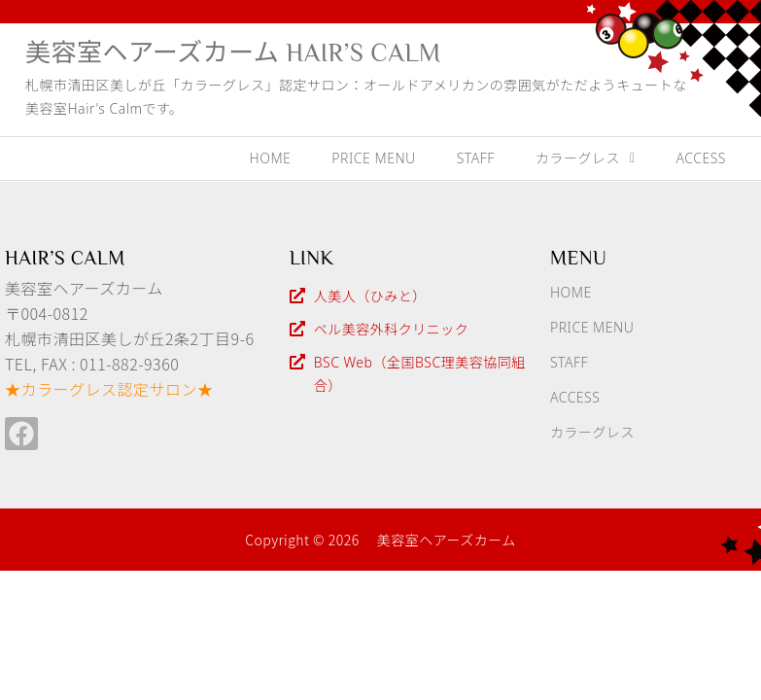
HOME (271, 158)
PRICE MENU (373, 158)
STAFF (476, 158)
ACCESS (701, 158)
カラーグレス (586, 158)
